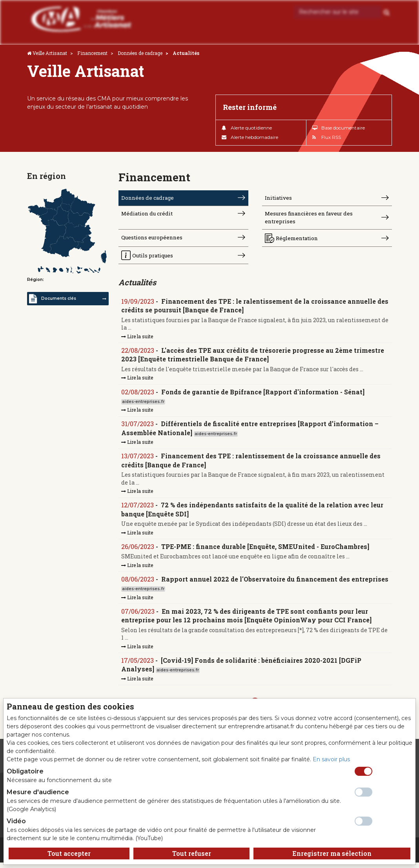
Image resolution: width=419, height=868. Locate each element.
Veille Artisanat (50, 53)
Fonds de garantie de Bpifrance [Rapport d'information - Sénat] (263, 395)
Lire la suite (138, 339)
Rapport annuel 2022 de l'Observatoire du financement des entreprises (275, 583)
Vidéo (16, 821)
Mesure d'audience (38, 792)
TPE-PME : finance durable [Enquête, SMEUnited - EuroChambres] (266, 551)
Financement (92, 53)
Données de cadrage (140, 53)
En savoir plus (331, 759)
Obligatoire (25, 771)
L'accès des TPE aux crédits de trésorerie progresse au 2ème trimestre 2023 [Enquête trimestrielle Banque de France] (253, 357)
